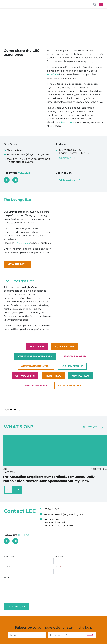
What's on (37, 347)
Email (57, 562)
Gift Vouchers (25, 376)
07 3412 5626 (23, 243)
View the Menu (17, 264)
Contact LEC (81, 376)
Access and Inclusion (36, 366)
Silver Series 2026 (70, 386)
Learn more (68, 122)
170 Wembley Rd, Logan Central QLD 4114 (81, 154)
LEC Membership (72, 366)
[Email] (67, 631)
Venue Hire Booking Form (35, 356)
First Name (10, 551)
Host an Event (64, 347)
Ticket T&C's (53, 376)
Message (8, 572)
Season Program (75, 356)
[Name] (27, 631)
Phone (7, 562)
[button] (54, 410)
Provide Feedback (35, 386)
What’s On (53, 74)
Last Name (59, 551)
